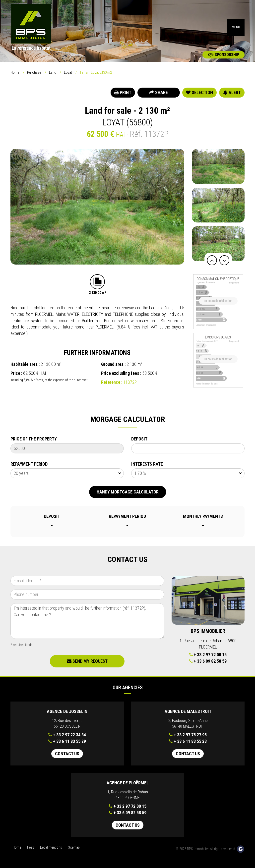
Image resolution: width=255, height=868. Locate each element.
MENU (236, 27)
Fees (31, 847)
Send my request (87, 661)
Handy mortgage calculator (128, 492)
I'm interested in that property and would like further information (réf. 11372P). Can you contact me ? (87, 621)
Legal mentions (51, 847)
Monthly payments (203, 516)
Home (15, 72)
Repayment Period (29, 464)
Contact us (67, 754)
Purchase (34, 72)
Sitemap (74, 847)
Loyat (68, 72)
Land (53, 72)
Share (159, 92)
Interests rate (147, 464)
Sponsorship (224, 55)
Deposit (139, 439)
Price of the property (34, 439)
